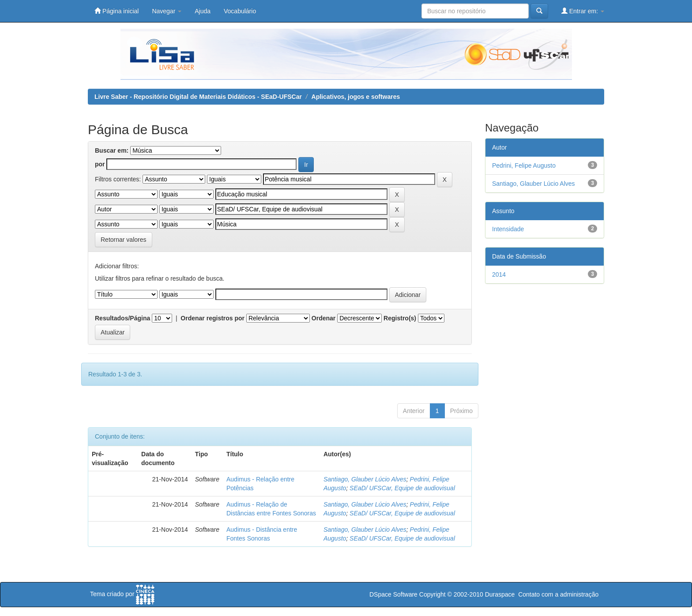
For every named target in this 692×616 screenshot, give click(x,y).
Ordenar (323, 318)
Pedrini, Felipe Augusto (524, 165)
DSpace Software (393, 594)
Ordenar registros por (212, 318)
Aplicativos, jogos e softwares (356, 97)
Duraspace (500, 594)
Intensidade (508, 229)
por (100, 164)
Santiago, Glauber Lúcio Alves (365, 479)
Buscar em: (112, 150)
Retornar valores (124, 240)
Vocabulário (240, 11)
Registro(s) (400, 318)
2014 (499, 274)
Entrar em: (583, 11)
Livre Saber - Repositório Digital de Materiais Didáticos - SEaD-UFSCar (198, 97)
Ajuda (203, 11)
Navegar (167, 11)
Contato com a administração (558, 594)
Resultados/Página (122, 318)
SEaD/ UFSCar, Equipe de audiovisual (402, 488)
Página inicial (117, 11)
